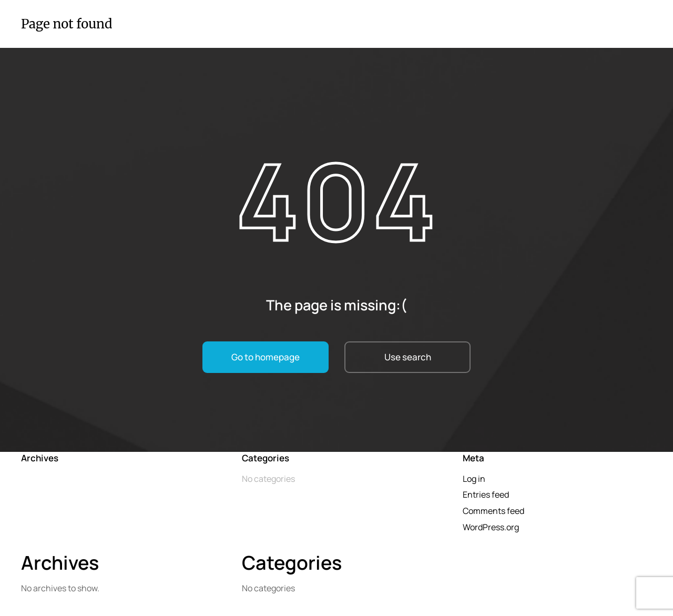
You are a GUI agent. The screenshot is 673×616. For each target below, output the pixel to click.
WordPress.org (491, 527)
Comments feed (493, 511)
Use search (408, 357)
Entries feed (486, 494)
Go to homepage (266, 357)
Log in (474, 479)
